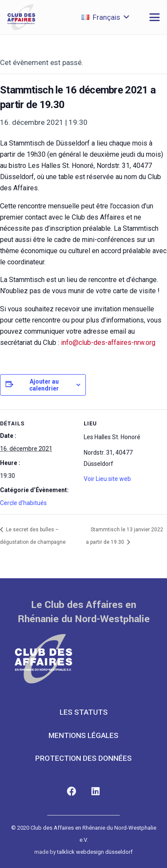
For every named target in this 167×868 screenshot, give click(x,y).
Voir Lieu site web (107, 479)
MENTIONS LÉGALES (83, 735)
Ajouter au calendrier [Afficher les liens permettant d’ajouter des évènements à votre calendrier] (44, 385)
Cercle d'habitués (23, 503)
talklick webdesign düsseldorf (95, 852)
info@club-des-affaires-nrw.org (108, 343)
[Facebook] (72, 792)
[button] (105, 17)
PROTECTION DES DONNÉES (83, 758)
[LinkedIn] (96, 792)
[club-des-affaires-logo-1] (21, 17)
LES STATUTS (84, 712)
